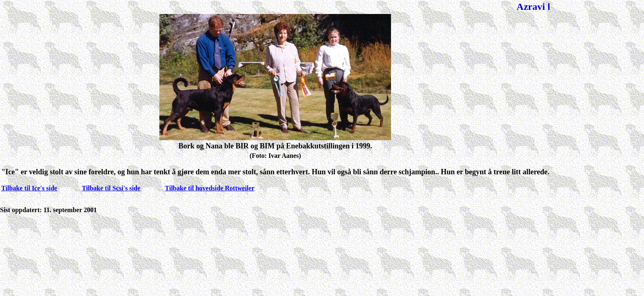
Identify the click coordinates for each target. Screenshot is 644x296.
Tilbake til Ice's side (29, 188)
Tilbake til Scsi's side (111, 188)
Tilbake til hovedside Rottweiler (210, 188)
